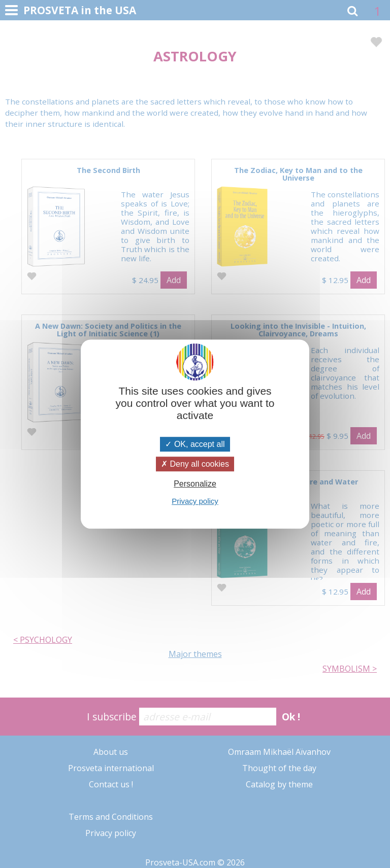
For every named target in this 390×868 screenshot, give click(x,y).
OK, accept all (195, 444)
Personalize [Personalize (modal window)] (195, 484)
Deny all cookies (195, 464)
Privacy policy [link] (195, 501)
